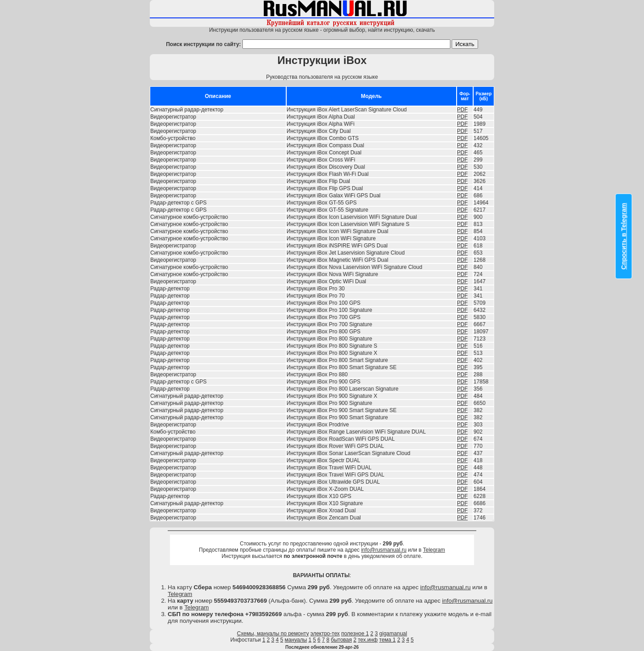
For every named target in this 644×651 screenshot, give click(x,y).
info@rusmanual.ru (384, 550)
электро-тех (325, 634)
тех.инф (368, 640)
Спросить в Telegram (624, 236)
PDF (462, 110)
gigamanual (393, 634)
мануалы (296, 640)
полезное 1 (355, 634)
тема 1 (388, 640)
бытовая (341, 640)
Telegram (434, 550)
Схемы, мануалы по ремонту (273, 634)
